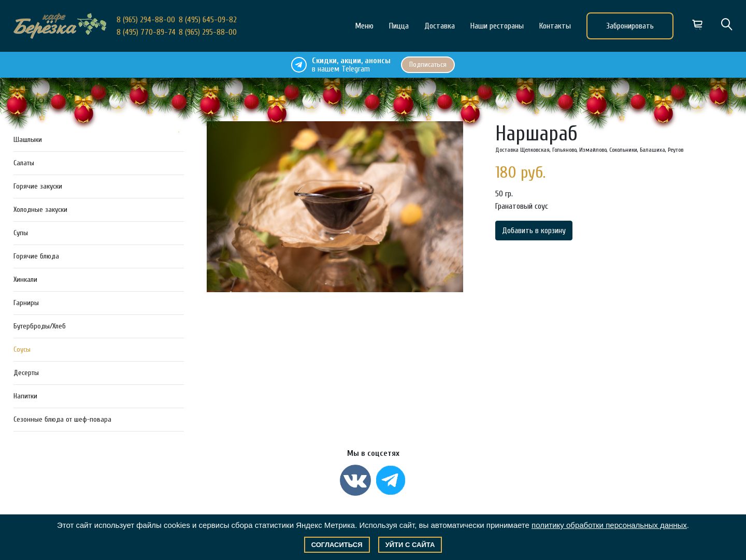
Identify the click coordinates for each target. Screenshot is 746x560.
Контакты (555, 26)
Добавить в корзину (534, 231)
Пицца (399, 26)
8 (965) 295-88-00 (208, 32)
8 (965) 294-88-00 (146, 20)
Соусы (22, 349)
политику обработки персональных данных (609, 525)
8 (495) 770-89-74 (146, 32)
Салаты (24, 163)
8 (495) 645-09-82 (208, 20)
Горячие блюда (36, 256)
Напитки (25, 396)
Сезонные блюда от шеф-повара (62, 419)
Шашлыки (28, 140)
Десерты (26, 373)
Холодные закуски (40, 210)
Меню (364, 26)
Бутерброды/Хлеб (40, 326)
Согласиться (337, 545)
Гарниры (26, 303)
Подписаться (428, 64)
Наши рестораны (497, 26)
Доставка (440, 26)
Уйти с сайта (410, 545)
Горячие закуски (38, 186)
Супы (21, 233)
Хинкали (25, 279)
